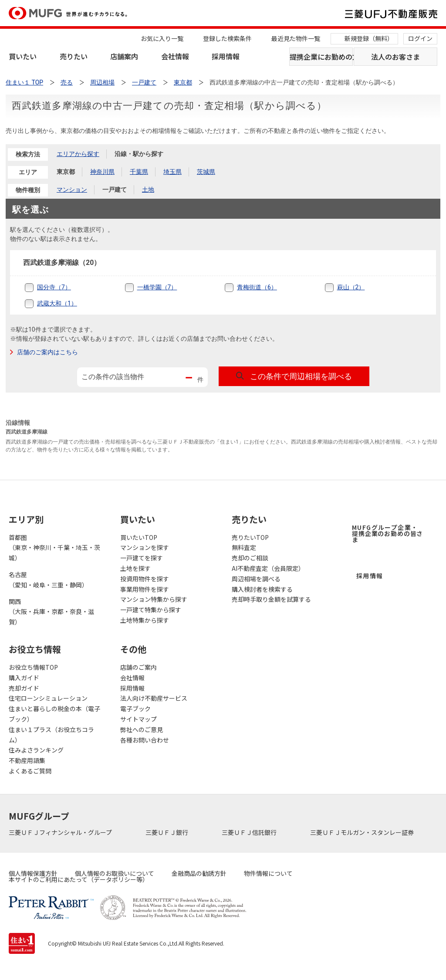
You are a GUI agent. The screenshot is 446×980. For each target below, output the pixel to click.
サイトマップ (139, 719)
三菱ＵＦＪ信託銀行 (250, 832)
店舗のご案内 (139, 667)
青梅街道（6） (257, 287)
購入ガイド (24, 678)
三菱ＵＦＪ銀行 (167, 832)
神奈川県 (102, 172)
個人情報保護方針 (33, 873)
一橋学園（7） (157, 287)
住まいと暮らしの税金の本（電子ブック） (54, 714)
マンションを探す (145, 547)
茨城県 (206, 172)
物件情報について (268, 873)
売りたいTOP (250, 537)
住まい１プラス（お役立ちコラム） (51, 735)
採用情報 (226, 56)
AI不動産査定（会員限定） (268, 568)
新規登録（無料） (369, 38)
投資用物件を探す (145, 579)
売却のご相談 (250, 558)
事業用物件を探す (145, 589)
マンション (72, 190)
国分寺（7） (54, 287)
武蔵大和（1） (57, 303)
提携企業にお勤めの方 (321, 57)
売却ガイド (24, 688)
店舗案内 (124, 56)
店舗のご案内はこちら (47, 352)
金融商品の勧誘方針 (199, 873)
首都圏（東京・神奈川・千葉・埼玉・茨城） (54, 548)
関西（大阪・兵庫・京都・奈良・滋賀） (51, 612)
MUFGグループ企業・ (387, 533)
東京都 (66, 172)
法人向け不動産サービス (154, 698)
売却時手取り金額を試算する (271, 599)
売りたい (74, 56)
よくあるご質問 (30, 771)
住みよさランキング (36, 750)
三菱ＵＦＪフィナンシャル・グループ (61, 832)
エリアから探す (78, 154)
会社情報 (175, 56)
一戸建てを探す (142, 558)
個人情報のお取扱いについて (115, 873)
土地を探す (135, 568)
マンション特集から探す (154, 599)
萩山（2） (351, 287)
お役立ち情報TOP (33, 667)
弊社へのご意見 (142, 729)
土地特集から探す (145, 620)
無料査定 (244, 547)
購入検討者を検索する (262, 589)
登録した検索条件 (227, 38)
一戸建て (115, 190)
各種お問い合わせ (145, 740)
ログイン (420, 38)
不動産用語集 (27, 760)
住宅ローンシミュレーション (48, 698)
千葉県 (139, 172)
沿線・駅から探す (139, 154)
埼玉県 (172, 172)
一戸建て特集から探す (151, 610)
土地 (148, 190)
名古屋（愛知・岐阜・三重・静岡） (48, 580)
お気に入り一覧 (162, 38)
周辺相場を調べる (256, 579)
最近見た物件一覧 (296, 38)
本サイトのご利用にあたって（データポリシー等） (79, 879)
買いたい (23, 56)
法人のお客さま (395, 57)
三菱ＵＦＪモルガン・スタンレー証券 (363, 832)
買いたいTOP (139, 537)
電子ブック (135, 709)
